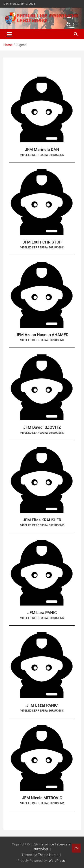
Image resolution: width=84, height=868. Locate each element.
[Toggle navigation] (9, 34)
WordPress (57, 861)
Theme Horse (48, 855)
